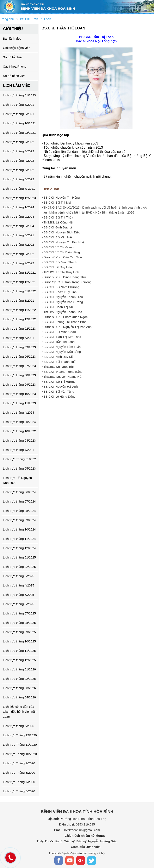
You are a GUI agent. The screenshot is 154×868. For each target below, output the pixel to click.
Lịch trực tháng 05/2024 (19, 422)
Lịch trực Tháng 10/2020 (20, 754)
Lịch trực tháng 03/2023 (19, 347)
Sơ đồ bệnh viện (14, 76)
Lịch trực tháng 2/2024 (19, 217)
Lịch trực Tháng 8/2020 (19, 773)
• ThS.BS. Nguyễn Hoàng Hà (61, 377)
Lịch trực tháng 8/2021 (19, 105)
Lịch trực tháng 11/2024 (19, 539)
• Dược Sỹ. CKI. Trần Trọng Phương (67, 282)
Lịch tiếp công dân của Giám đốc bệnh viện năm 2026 (20, 712)
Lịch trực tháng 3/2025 (19, 576)
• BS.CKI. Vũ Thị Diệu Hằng (61, 252)
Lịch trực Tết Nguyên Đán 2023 (17, 480)
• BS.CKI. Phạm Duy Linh (59, 292)
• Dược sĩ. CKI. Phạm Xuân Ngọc (64, 317)
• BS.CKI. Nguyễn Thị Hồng (61, 197)
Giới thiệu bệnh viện (17, 48)
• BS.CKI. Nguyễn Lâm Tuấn (61, 347)
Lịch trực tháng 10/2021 (19, 123)
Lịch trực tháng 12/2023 (19, 198)
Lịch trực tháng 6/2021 (19, 338)
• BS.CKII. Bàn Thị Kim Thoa (61, 337)
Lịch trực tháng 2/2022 (19, 142)
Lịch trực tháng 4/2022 (19, 161)
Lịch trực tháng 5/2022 (19, 170)
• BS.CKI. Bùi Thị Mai (56, 202)
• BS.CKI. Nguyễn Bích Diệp (61, 232)
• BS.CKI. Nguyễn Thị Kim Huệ (63, 242)
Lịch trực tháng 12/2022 (19, 319)
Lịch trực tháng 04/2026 (19, 697)
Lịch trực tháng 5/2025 (19, 595)
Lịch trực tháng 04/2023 (19, 440)
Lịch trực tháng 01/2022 (19, 291)
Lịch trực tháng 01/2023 (19, 95)
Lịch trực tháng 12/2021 (19, 282)
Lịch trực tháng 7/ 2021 (19, 189)
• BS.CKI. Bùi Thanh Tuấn (59, 362)
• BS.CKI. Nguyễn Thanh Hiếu (62, 297)
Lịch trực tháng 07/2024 (19, 501)
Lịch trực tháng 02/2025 (19, 567)
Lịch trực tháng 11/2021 (19, 273)
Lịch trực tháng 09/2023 (19, 384)
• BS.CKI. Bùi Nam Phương (60, 287)
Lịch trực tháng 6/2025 (19, 604)
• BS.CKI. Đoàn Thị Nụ (57, 307)
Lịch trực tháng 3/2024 (19, 226)
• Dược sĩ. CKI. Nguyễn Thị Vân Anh (67, 327)
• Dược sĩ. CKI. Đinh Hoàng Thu (64, 277)
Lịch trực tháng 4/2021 (19, 450)
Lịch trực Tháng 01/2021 (20, 459)
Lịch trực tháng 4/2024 (19, 412)
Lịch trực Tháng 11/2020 (20, 745)
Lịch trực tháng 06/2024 (19, 492)
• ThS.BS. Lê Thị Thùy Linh (60, 272)
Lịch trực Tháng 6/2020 (19, 791)
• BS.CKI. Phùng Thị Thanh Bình (64, 322)
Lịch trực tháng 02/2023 (19, 328)
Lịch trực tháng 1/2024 (19, 207)
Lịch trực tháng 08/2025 (19, 623)
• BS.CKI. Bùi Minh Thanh (59, 262)
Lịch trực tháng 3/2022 (19, 151)
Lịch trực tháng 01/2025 (19, 557)
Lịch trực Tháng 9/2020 (19, 763)
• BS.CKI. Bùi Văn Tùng (58, 392)
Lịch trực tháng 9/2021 (19, 114)
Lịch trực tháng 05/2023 (19, 468)
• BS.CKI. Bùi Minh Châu (59, 332)
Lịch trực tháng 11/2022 (19, 310)
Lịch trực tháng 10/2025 (19, 641)
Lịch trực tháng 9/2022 (19, 263)
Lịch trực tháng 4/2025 (19, 585)
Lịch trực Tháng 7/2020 (19, 782)
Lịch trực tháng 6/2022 (19, 179)
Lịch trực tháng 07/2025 (19, 613)
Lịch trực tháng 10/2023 (19, 394)
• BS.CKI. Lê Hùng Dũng (58, 396)
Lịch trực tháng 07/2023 (19, 366)
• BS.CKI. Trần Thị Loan (58, 342)
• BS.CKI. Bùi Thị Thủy (57, 217)
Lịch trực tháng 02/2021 (19, 133)
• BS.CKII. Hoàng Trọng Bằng (62, 372)
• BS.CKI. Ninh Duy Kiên (58, 357)
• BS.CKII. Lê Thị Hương (58, 382)
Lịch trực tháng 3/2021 (19, 300)
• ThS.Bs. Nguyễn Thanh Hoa (62, 312)
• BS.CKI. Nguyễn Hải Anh (60, 387)
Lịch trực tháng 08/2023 (19, 375)
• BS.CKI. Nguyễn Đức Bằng (61, 352)
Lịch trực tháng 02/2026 (19, 679)
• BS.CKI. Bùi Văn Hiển (57, 237)
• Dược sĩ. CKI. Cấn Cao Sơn (62, 257)
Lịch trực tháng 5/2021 (19, 235)
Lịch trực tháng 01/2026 (19, 669)
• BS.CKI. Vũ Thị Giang (58, 247)
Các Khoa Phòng (15, 66)
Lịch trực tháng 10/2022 (19, 431)
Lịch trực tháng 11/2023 (19, 403)
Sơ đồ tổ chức (13, 57)
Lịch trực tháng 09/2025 (19, 632)
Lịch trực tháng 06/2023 (19, 356)
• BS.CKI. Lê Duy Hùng (58, 267)
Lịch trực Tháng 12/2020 (20, 735)
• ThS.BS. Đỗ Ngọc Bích (58, 367)
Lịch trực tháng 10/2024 (19, 529)
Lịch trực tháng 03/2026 (19, 688)
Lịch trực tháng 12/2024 (19, 548)
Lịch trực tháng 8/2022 (19, 254)
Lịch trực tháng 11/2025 (19, 651)
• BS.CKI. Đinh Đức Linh (58, 227)
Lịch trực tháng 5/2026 (19, 726)
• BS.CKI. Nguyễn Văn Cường (62, 302)
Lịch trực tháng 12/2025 (19, 660)
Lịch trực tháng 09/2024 (19, 520)
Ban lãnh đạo (12, 38)
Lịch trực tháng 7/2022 (19, 245)
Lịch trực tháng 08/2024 (19, 511)
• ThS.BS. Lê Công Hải (57, 222)
